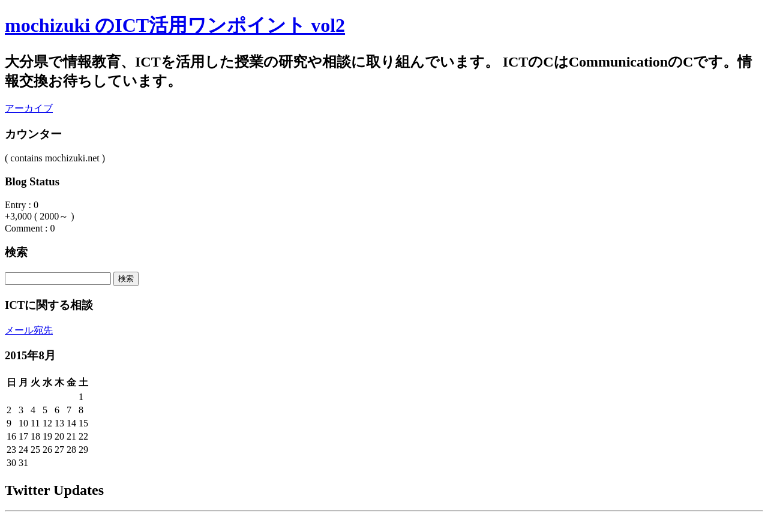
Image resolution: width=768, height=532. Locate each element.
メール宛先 (29, 330)
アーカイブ (29, 108)
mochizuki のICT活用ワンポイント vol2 (175, 25)
